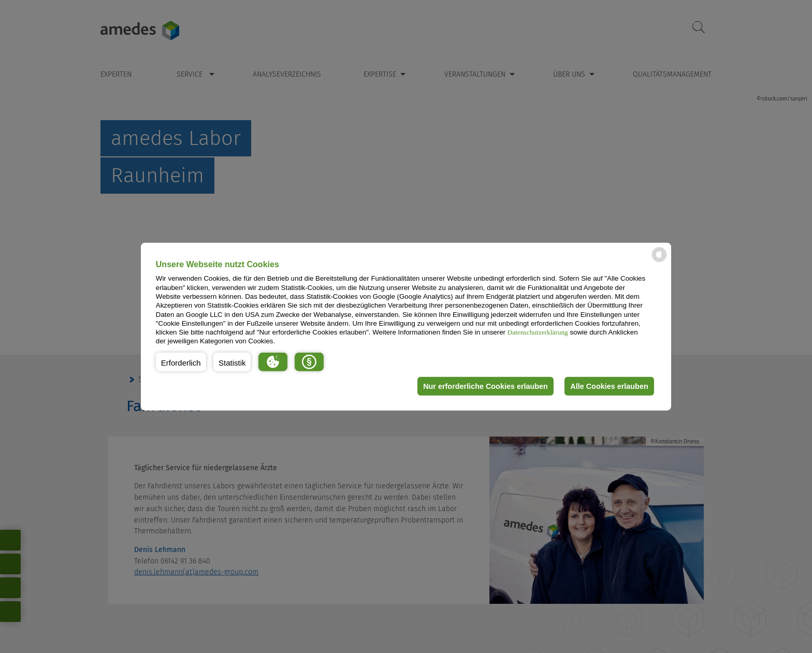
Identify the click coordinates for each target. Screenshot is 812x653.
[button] (181, 362)
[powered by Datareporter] (659, 261)
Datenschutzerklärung (538, 332)
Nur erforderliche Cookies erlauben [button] (485, 386)
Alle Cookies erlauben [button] (609, 386)
